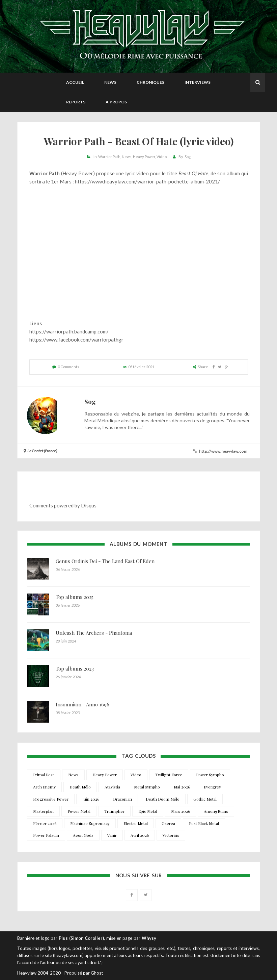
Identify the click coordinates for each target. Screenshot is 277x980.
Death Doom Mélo (163, 799)
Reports (76, 102)
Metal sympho (147, 787)
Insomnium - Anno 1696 (82, 704)
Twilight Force (169, 775)
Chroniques (150, 82)
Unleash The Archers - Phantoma (94, 633)
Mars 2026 (181, 811)
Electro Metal (136, 823)
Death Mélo (80, 787)
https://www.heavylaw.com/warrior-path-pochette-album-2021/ (147, 181)
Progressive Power (51, 799)
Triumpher (114, 811)
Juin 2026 (91, 799)
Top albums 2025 (75, 597)
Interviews (198, 82)
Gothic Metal (205, 799)
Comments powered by (63, 505)
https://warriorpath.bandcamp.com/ (69, 331)
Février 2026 (45, 823)
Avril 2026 (140, 835)
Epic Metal (148, 811)
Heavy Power (144, 157)
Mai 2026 (182, 787)
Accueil (75, 82)
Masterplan (43, 811)
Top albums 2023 (75, 669)
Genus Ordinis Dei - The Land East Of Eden (105, 561)
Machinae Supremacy (90, 823)
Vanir (112, 835)
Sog (188, 157)
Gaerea (168, 823)
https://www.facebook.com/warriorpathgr (76, 340)
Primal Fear (44, 775)
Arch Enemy (44, 787)
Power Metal (79, 811)
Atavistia (112, 787)
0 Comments (68, 367)
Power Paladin (46, 835)
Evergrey (212, 787)
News (110, 82)
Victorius (171, 835)
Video (162, 157)
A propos (116, 102)
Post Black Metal (204, 823)
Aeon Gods (83, 835)
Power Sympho (210, 775)
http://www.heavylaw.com (223, 451)
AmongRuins (216, 811)
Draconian (122, 799)
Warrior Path (109, 157)
